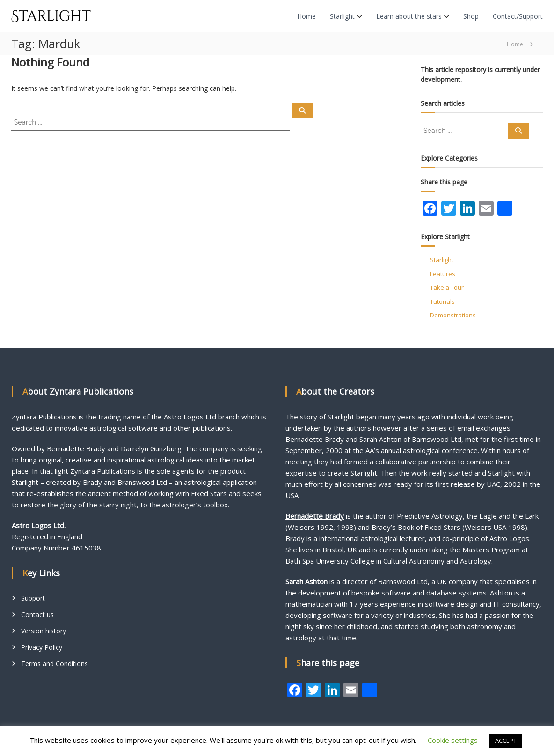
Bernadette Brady (315, 516)
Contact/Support (518, 16)
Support (33, 598)
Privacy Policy (42, 647)
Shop (471, 16)
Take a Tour (447, 287)
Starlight (342, 16)
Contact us (37, 614)
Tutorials (442, 301)
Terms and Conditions (55, 664)
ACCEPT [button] (506, 741)
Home (306, 16)
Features (443, 274)
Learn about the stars (409, 16)
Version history (44, 631)
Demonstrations (453, 315)
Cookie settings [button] (453, 740)
